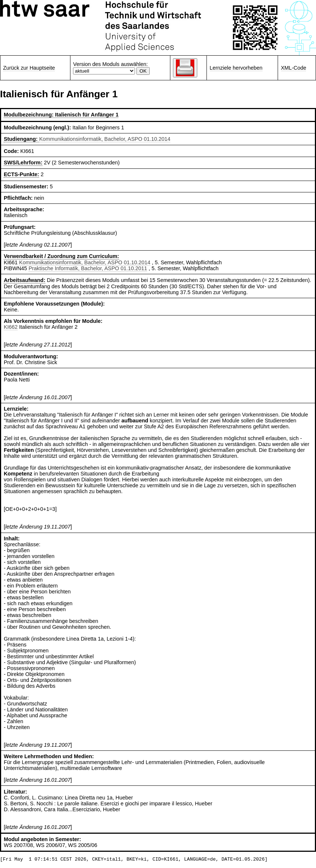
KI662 (11, 327)
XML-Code (294, 68)
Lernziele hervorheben (236, 68)
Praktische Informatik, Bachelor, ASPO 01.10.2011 (88, 268)
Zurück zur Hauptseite (29, 68)
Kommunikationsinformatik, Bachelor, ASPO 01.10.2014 (105, 139)
